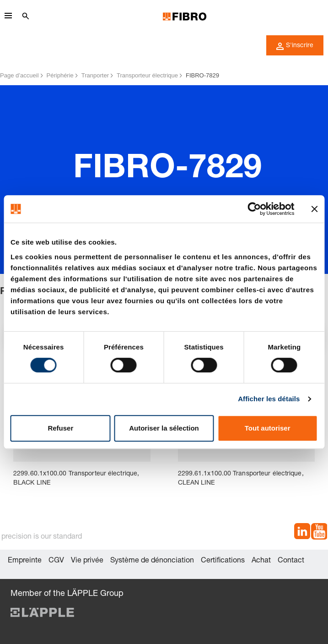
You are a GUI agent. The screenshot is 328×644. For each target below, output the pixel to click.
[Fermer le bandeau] (314, 209)
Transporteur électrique (147, 75)
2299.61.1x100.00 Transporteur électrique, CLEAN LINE (241, 479)
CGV (56, 561)
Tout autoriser (268, 428)
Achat (261, 561)
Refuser (60, 428)
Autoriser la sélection (164, 428)
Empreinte (25, 561)
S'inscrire (295, 46)
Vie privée (87, 561)
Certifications (223, 561)
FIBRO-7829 (202, 75)
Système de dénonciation (152, 561)
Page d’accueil (19, 75)
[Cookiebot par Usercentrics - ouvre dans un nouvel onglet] (254, 209)
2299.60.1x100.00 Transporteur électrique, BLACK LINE (76, 479)
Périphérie (60, 75)
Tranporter (95, 75)
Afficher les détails (269, 399)
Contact (291, 561)
